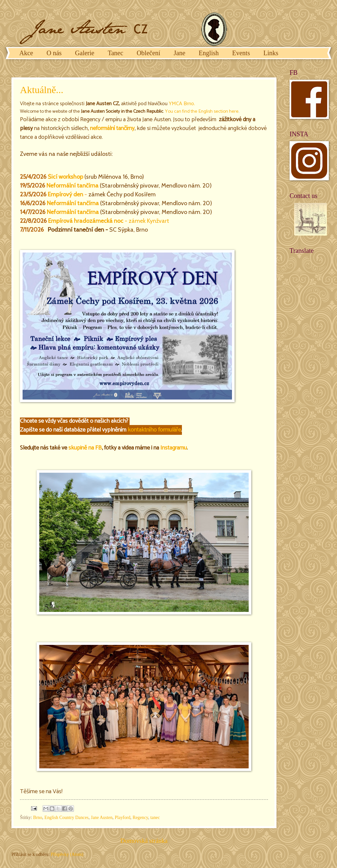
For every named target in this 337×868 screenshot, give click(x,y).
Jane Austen (102, 818)
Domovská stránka (144, 841)
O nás (54, 53)
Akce (26, 53)
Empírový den (65, 194)
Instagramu (174, 448)
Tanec (115, 53)
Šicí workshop (65, 177)
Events (241, 53)
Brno (188, 104)
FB (98, 448)
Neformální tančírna (72, 186)
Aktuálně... (42, 90)
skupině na (82, 448)
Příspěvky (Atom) (67, 854)
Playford (123, 818)
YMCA (176, 104)
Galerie (85, 53)
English (209, 53)
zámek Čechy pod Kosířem (122, 194)
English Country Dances (67, 818)
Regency (140, 818)
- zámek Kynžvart (109, 221)
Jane (180, 53)
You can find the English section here (202, 111)
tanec (155, 818)
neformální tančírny (112, 128)
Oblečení (149, 53)
